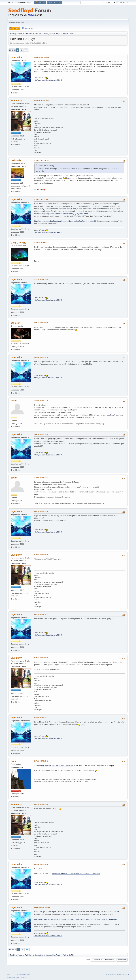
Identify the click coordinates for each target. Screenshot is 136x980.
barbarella (16, 160)
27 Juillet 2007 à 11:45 (42, 199)
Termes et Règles (116, 975)
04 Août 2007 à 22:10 (41, 401)
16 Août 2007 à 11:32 (41, 718)
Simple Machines (25, 975)
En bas (12, 50)
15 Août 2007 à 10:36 (41, 511)
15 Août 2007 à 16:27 (41, 614)
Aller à (88, 960)
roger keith (16, 57)
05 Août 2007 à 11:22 (41, 434)
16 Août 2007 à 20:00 (41, 804)
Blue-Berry (16, 101)
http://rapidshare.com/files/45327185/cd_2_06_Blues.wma (65, 214)
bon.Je (113, 415)
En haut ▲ (126, 975)
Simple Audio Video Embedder (16, 977)
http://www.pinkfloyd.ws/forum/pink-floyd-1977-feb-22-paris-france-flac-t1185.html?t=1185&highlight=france (76, 919)
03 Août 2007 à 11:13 (41, 357)
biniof (14, 401)
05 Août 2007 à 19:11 (41, 478)
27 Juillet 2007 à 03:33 (42, 160)
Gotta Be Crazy (18, 243)
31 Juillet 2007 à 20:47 (42, 243)
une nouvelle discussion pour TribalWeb (57, 765)
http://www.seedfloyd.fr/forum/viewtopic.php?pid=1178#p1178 (76, 873)
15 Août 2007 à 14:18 (41, 555)
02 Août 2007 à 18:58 (41, 323)
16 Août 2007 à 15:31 (41, 761)
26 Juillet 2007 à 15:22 (42, 57)
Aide (107, 975)
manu (14, 761)
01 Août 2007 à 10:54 (41, 279)
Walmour (15, 323)
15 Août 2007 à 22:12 (41, 658)
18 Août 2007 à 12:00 (41, 864)
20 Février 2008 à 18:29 (42, 907)
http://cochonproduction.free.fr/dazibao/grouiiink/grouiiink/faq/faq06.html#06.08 (65, 221)
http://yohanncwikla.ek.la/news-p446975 (48, 80)
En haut (13, 949)
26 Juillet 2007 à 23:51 (42, 101)
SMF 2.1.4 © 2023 (13, 975)
